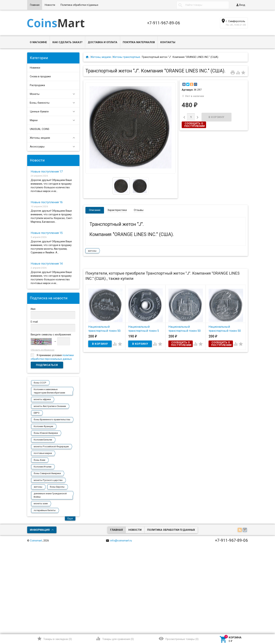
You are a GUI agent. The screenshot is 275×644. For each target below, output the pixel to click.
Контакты (168, 42)
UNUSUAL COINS (40, 129)
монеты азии (41, 503)
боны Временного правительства (52, 419)
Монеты (54, 94)
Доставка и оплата (103, 42)
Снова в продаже (40, 76)
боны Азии (39, 460)
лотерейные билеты (45, 510)
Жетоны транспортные (126, 57)
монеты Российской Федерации (51, 446)
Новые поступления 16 (47, 202)
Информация (40, 530)
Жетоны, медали (54, 138)
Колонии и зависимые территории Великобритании (49, 391)
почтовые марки (43, 453)
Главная (35, 5)
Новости (50, 5)
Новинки (35, 68)
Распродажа (37, 85)
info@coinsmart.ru (119, 541)
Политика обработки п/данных (79, 5)
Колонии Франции (43, 426)
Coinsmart (36, 541)
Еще (70, 518)
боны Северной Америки (47, 473)
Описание (95, 210)
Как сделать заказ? (67, 42)
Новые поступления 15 (47, 233)
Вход (240, 5)
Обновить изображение (43, 350)
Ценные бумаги (54, 112)
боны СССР (40, 383)
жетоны (38, 487)
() (54, 639)
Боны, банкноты (54, 103)
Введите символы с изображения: (51, 335)
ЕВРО (37, 413)
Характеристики (117, 210)
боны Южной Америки (46, 433)
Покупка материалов (139, 42)
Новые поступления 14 (47, 264)
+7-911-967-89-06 (164, 23)
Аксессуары (54, 147)
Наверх (260, 627)
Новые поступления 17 (47, 172)
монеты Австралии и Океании (50, 406)
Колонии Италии (43, 467)
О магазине (38, 42)
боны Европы (57, 487)
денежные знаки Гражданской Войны (50, 495)
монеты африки (42, 399)
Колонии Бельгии (43, 440)
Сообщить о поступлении (194, 125)
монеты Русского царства (48, 480)
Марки (54, 120)
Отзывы (139, 210)
